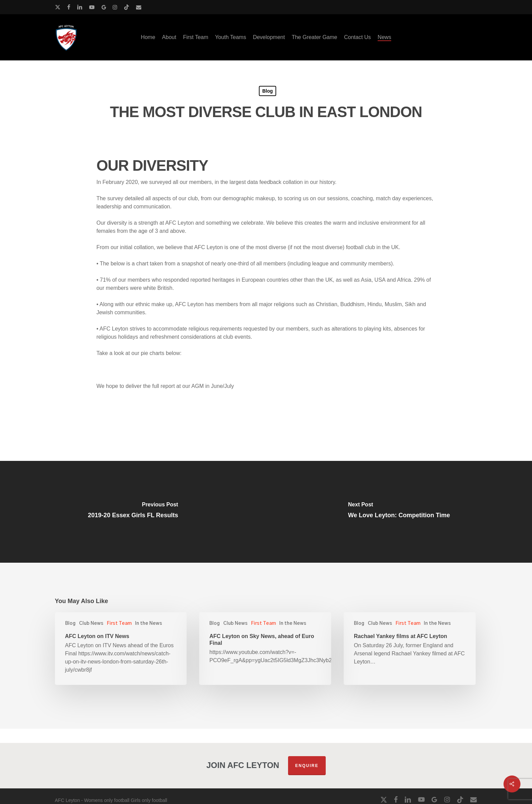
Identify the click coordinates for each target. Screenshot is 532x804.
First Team (119, 623)
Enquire (307, 766)
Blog (268, 91)
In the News (149, 623)
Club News (91, 623)
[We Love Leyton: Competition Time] (399, 512)
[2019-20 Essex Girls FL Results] (133, 512)
